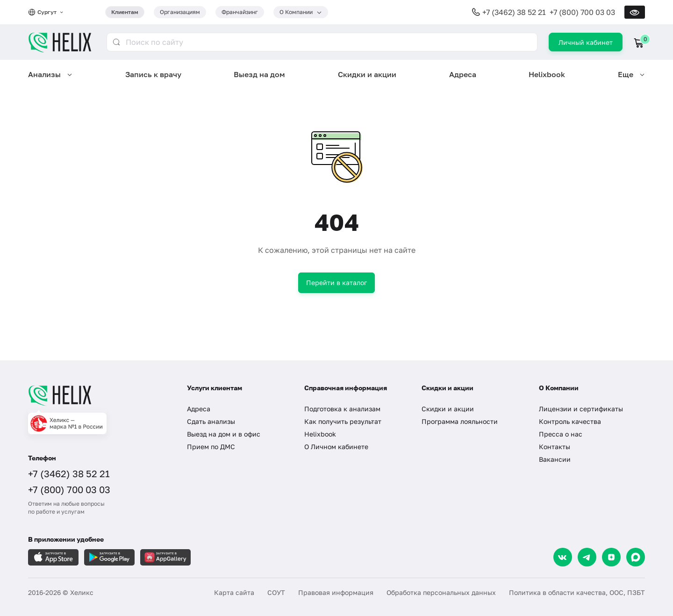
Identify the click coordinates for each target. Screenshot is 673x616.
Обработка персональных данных (441, 592)
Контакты (555, 447)
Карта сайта (234, 592)
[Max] (636, 557)
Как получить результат (343, 421)
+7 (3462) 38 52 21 (514, 12)
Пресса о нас (561, 434)
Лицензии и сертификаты (581, 409)
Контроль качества (570, 421)
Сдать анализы (211, 421)
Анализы (44, 74)
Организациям (180, 12)
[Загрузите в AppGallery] (165, 557)
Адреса (463, 74)
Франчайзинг (240, 12)
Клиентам (125, 12)
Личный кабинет (586, 42)
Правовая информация (336, 592)
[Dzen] (611, 557)
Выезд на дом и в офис (224, 434)
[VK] (563, 557)
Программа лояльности (460, 421)
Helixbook (547, 74)
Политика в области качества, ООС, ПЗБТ (577, 592)
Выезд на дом (259, 74)
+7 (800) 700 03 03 (582, 12)
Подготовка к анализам (342, 409)
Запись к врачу (153, 74)
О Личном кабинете (336, 447)
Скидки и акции (367, 74)
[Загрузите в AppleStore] (53, 557)
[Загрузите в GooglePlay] (109, 557)
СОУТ (276, 592)
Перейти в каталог (336, 283)
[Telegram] (587, 557)
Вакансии (555, 459)
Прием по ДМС (211, 447)
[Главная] (98, 395)
